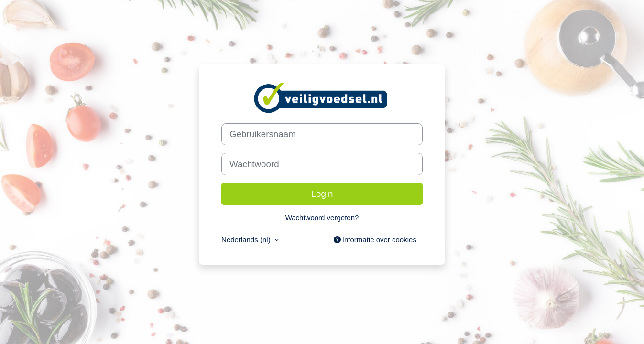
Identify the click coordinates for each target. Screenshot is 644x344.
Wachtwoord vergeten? (322, 218)
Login (322, 194)
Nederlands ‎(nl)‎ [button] (247, 240)
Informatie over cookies (375, 240)
